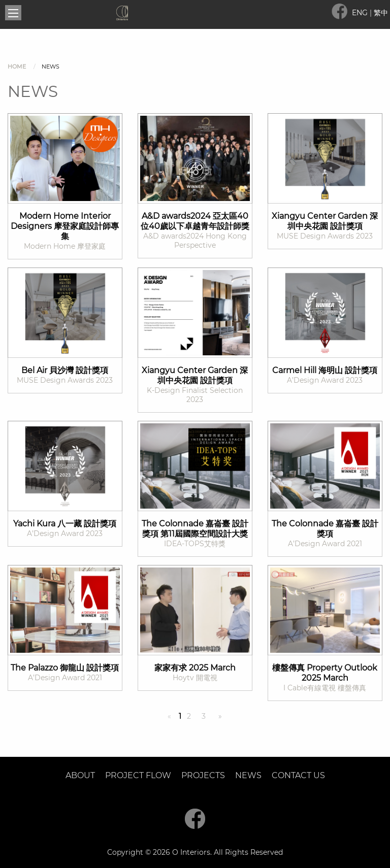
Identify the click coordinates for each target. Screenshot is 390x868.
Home (17, 66)
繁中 (381, 13)
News (248, 775)
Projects (203, 775)
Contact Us (298, 775)
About (80, 775)
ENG (361, 13)
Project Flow (138, 775)
